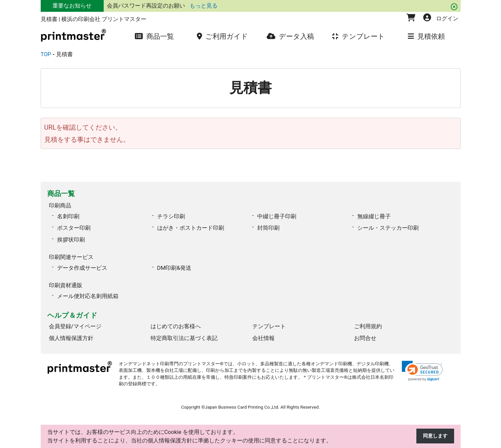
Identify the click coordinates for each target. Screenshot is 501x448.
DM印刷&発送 (174, 265)
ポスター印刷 (74, 226)
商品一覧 (61, 193)
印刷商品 (60, 204)
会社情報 (263, 333)
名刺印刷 (68, 215)
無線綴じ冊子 (374, 215)
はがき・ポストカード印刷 (191, 226)
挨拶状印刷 (71, 238)
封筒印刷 (268, 226)
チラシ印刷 (171, 215)
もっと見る (204, 6)
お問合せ (365, 333)
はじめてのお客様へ (176, 321)
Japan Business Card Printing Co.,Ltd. (242, 402)
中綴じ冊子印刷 (277, 215)
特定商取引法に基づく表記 (184, 333)
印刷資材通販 (66, 281)
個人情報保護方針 (71, 333)
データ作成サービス (82, 265)
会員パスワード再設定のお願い (147, 6)
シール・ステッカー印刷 (388, 226)
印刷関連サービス (71, 254)
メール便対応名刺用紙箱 (88, 291)
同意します (434, 436)
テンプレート (269, 321)
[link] (422, 366)
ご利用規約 (368, 321)
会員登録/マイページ (75, 321)
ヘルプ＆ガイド (72, 310)
